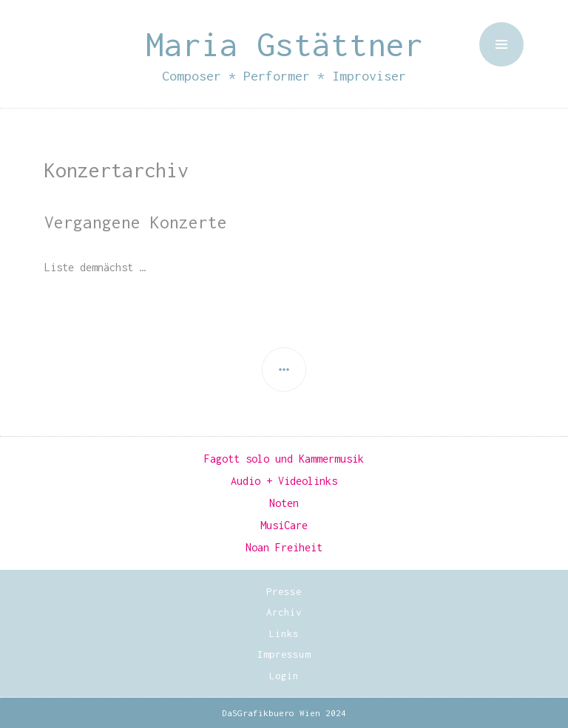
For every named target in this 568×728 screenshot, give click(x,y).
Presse (284, 591)
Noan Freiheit (284, 547)
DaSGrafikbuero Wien (271, 713)
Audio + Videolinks (284, 481)
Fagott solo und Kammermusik (284, 459)
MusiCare (284, 525)
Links (284, 633)
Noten (284, 503)
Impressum (284, 654)
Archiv (284, 612)
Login (284, 676)
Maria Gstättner (284, 44)
